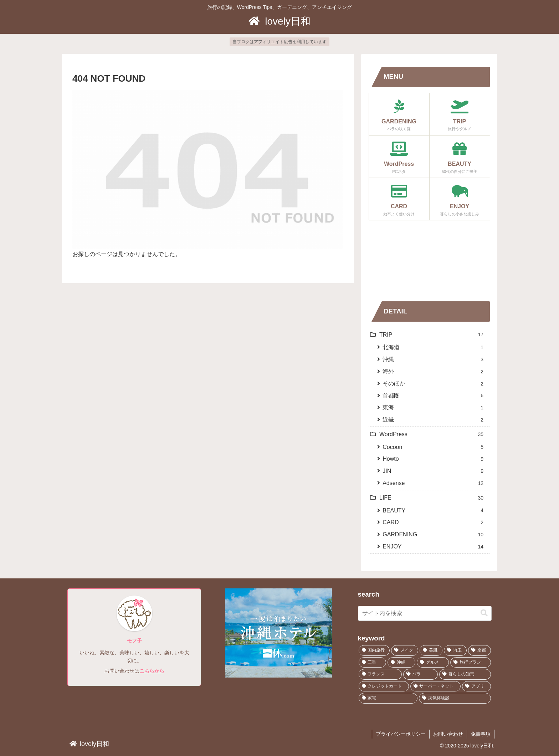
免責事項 (481, 734)
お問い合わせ (448, 734)
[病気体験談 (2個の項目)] (455, 698)
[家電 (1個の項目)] (388, 698)
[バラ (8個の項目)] (420, 674)
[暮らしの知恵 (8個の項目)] (465, 674)
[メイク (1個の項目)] (405, 650)
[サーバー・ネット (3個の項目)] (435, 686)
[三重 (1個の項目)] (373, 663)
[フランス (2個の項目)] (380, 674)
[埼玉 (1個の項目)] (455, 650)
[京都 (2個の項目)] (479, 650)
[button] (484, 613)
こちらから (152, 671)
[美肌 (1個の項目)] (431, 650)
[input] (425, 613)
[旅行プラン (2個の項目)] (471, 663)
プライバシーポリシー (401, 734)
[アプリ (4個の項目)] (476, 686)
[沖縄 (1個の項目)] (401, 663)
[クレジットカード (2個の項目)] (384, 686)
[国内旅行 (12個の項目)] (374, 650)
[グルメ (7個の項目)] (433, 663)
